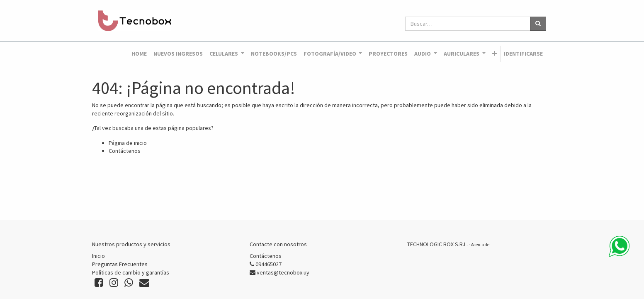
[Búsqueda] (538, 24)
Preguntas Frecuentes (120, 264)
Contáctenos (125, 151)
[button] (495, 54)
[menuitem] (139, 54)
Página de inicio (128, 143)
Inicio (98, 256)
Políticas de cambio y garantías (131, 272)
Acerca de (480, 245)
